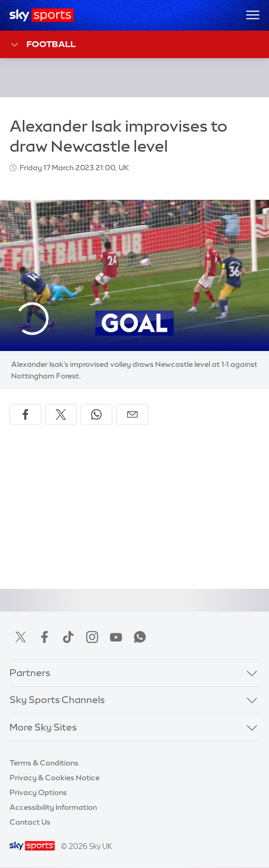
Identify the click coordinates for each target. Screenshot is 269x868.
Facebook (44, 637)
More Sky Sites (43, 727)
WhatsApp (140, 637)
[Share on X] (61, 414)
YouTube (116, 637)
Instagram (92, 637)
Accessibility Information (53, 807)
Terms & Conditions (44, 763)
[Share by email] (132, 414)
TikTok (68, 637)
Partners (30, 673)
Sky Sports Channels (57, 700)
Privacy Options (38, 792)
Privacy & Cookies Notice (55, 778)
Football (43, 45)
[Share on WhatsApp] (96, 414)
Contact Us (30, 822)
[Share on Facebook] (25, 414)
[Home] (42, 15)
